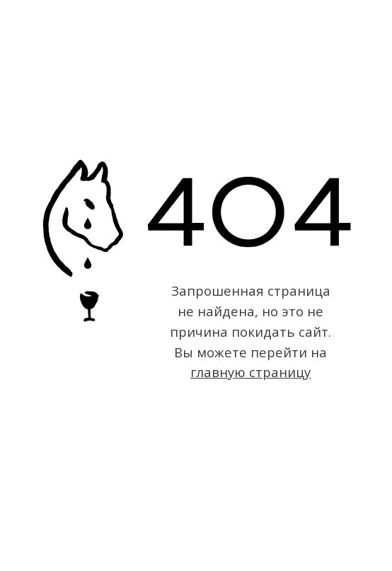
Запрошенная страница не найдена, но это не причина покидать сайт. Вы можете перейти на (250, 331)
